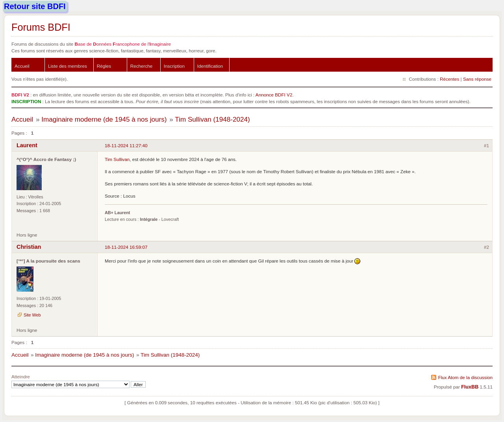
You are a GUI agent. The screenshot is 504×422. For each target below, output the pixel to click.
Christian (29, 247)
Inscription (174, 66)
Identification (210, 66)
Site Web (32, 315)
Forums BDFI (41, 27)
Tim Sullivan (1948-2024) (212, 119)
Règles (104, 66)
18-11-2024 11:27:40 (126, 145)
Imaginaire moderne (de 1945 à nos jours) (104, 119)
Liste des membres (68, 66)
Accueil (22, 66)
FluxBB (470, 387)
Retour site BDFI (35, 6)
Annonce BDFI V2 (274, 95)
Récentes (449, 79)
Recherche (142, 66)
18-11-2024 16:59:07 (126, 247)
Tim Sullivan (117, 159)
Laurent (27, 145)
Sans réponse (477, 79)
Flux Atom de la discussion (465, 377)
